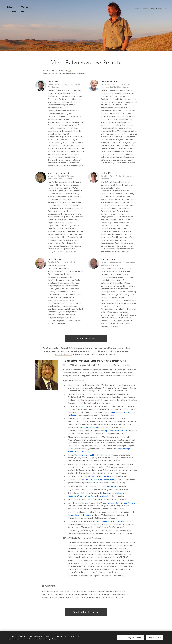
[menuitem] (138, 9)
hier (70, 71)
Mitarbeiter (96, 406)
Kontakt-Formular (64, 354)
